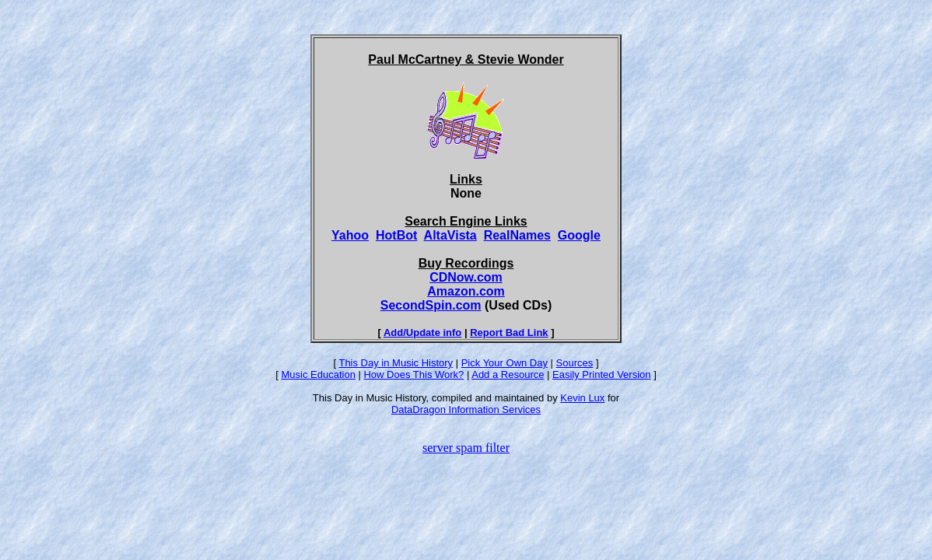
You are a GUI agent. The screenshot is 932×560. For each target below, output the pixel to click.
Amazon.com (466, 291)
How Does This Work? (413, 374)
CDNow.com (466, 277)
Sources (575, 363)
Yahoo (350, 235)
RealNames (517, 235)
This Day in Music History (396, 363)
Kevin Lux (582, 398)
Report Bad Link (509, 332)
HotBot (396, 235)
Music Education (318, 374)
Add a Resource (508, 374)
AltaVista (450, 235)
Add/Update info (422, 332)
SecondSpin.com (431, 305)
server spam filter (466, 448)
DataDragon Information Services (466, 409)
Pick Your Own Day (505, 363)
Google (579, 235)
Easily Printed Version (601, 374)
